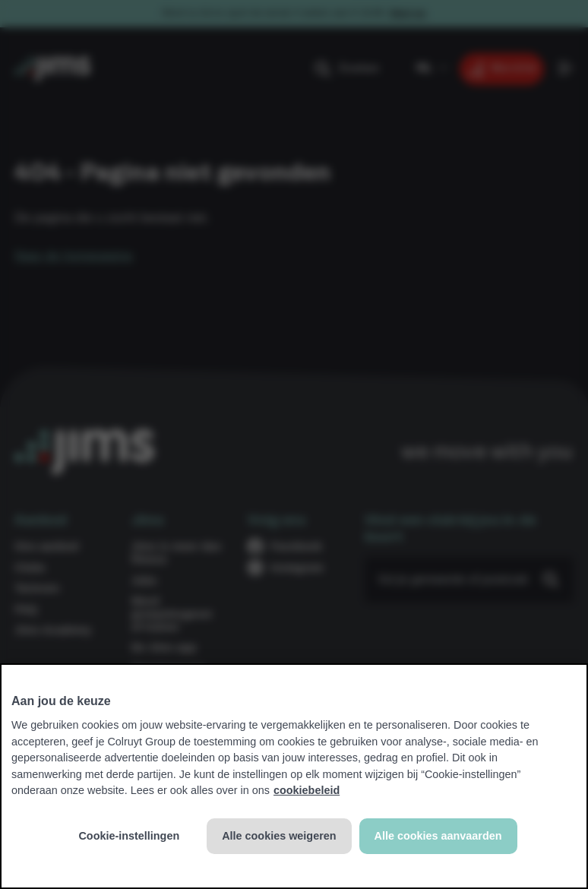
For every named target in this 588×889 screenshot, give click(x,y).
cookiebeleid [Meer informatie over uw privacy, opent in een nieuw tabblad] (307, 790)
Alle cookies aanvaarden (438, 836)
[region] (294, 776)
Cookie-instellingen (129, 836)
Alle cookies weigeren (279, 836)
